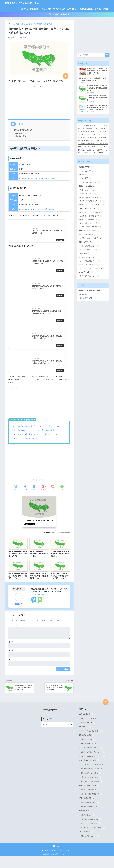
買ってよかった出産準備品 (90, 265)
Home (17, 9)
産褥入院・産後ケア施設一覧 (91, 238)
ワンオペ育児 (85, 178)
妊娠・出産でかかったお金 (90, 220)
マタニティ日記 (86, 272)
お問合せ (106, 9)
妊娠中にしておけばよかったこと (92, 204)
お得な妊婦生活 (86, 167)
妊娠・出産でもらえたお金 (90, 223)
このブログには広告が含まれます (57, 14)
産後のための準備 (87, 186)
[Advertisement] (39, 102)
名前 (11, 653)
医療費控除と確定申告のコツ (91, 216)
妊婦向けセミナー (87, 174)
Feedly (40, 614)
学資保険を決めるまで (89, 250)
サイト (11, 671)
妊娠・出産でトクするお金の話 (92, 212)
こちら (13, 394)
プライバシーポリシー (65, 862)
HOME (57, 858)
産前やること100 (73, 9)
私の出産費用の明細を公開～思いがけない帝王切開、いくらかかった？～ (39, 438)
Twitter (34, 614)
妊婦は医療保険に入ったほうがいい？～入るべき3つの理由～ (35, 442)
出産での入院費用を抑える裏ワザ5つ (26, 450)
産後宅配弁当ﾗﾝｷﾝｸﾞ (88, 194)
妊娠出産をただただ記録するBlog (23, 3)
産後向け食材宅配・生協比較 (91, 197)
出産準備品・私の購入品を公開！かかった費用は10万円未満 (35, 446)
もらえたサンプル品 (88, 171)
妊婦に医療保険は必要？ (89, 246)
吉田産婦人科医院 (20, 136)
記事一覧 (98, 9)
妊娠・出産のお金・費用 (89, 208)
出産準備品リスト (87, 258)
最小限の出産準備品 (87, 9)
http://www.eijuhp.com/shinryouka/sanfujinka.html (37, 178)
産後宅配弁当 (34, 9)
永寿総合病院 (19, 134)
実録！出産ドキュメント (89, 276)
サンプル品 (24, 9)
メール (12, 662)
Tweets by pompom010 (50, 721)
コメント (13, 637)
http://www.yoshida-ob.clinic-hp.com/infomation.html (38, 209)
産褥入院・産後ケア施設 (89, 231)
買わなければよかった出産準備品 (92, 268)
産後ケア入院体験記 (88, 235)
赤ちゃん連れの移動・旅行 (90, 182)
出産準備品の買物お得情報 (90, 261)
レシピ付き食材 (46, 9)
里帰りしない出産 (87, 190)
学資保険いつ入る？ (59, 9)
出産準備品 (84, 253)
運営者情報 (46, 862)
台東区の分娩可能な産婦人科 (22, 130)
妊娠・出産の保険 (87, 242)
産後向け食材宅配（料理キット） (92, 201)
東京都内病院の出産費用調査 (60, 544)
